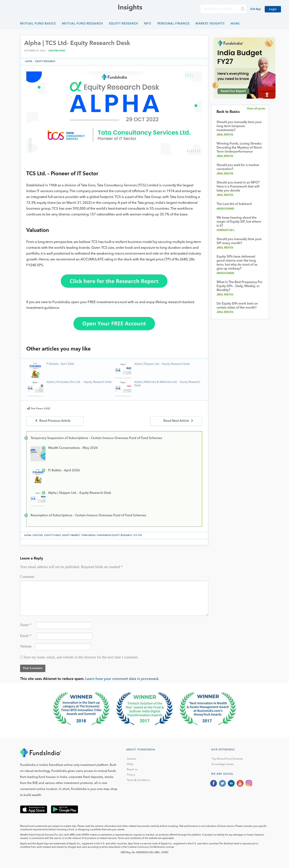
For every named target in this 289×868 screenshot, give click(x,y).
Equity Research (124, 24)
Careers (131, 759)
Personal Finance (174, 24)
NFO (148, 24)
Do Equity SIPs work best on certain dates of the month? (237, 306)
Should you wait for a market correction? (238, 167)
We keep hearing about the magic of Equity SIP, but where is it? (239, 222)
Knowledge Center (223, 764)
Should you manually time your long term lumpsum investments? (239, 126)
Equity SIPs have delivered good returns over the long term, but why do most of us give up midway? (237, 263)
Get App (255, 9)
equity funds (53, 535)
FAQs (130, 764)
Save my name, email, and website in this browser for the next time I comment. (81, 657)
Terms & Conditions (138, 780)
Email (26, 636)
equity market (71, 535)
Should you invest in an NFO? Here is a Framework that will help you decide (238, 187)
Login (273, 9)
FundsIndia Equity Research (114, 535)
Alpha (29, 61)
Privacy (131, 775)
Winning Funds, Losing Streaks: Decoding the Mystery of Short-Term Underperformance (239, 148)
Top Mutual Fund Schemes (227, 759)
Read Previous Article (55, 421)
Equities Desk (57, 51)
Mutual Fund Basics (38, 24)
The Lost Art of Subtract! (234, 204)
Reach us (132, 770)
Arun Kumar (225, 209)
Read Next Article (176, 421)
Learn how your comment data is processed (122, 679)
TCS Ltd (138, 535)
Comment (27, 577)
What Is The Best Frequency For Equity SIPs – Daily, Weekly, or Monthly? (240, 286)
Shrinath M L (226, 230)
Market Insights (210, 24)
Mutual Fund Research (82, 24)
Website (26, 646)
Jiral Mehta (225, 135)
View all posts (256, 109)
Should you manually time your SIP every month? (239, 241)
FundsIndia (89, 535)
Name (26, 625)
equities (38, 535)
